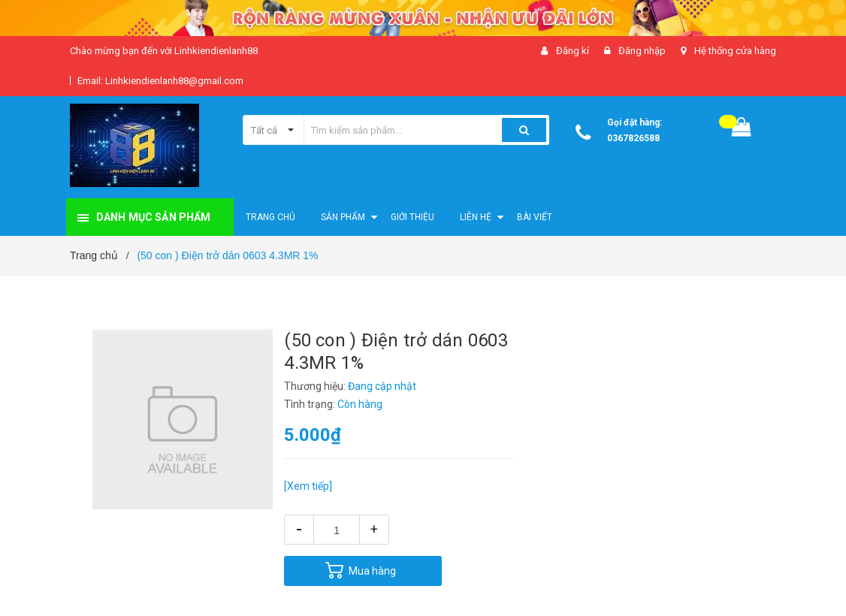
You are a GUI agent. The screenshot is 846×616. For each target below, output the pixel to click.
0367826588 (633, 138)
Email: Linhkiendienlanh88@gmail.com (160, 81)
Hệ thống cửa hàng (735, 51)
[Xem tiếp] (308, 486)
